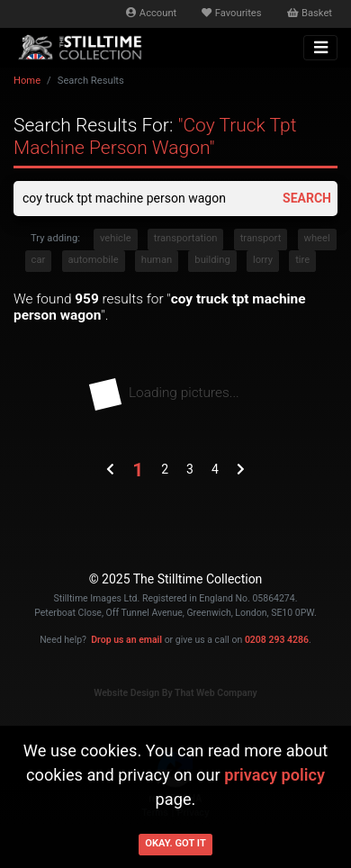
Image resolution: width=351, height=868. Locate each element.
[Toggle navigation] (320, 48)
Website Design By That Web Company (175, 693)
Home (27, 81)
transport (261, 238)
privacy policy (274, 775)
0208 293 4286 (277, 640)
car (39, 260)
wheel (317, 238)
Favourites (231, 13)
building (212, 260)
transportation (186, 238)
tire (302, 260)
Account (151, 13)
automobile (94, 260)
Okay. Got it (175, 843)
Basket (310, 13)
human (157, 260)
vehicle (116, 238)
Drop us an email (126, 640)
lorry (263, 260)
